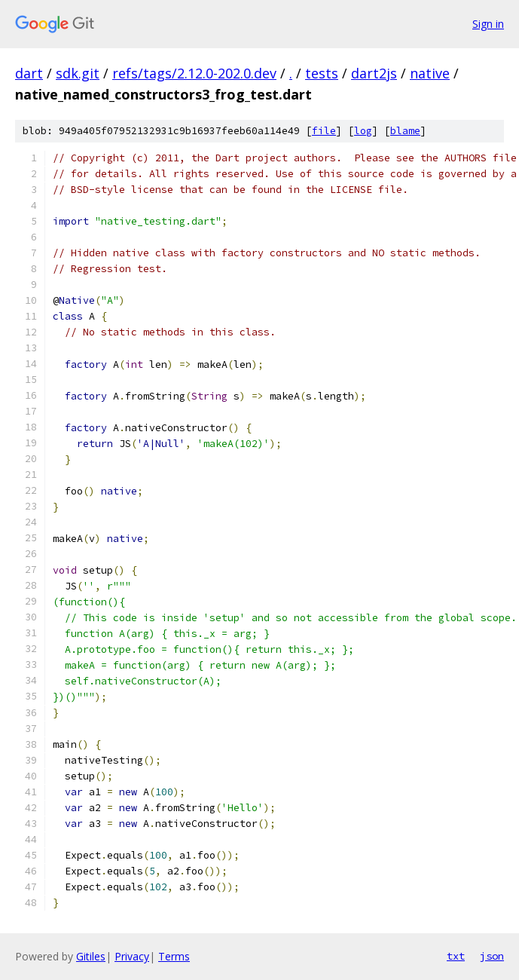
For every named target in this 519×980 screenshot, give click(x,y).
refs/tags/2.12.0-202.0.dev (194, 73)
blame (405, 131)
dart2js (374, 73)
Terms (174, 956)
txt (456, 956)
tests (322, 73)
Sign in (488, 24)
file (324, 131)
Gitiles (91, 956)
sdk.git (78, 73)
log (363, 131)
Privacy (132, 956)
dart (29, 73)
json (492, 956)
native (430, 73)
